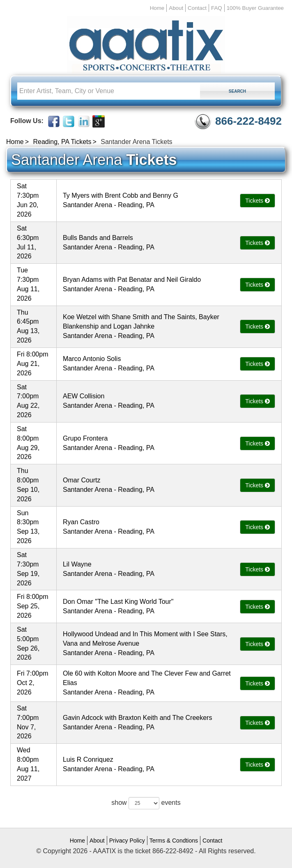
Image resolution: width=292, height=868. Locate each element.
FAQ (217, 8)
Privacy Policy (127, 841)
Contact (197, 8)
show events (146, 803)
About (176, 8)
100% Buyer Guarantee (255, 8)
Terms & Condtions (174, 841)
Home (157, 8)
